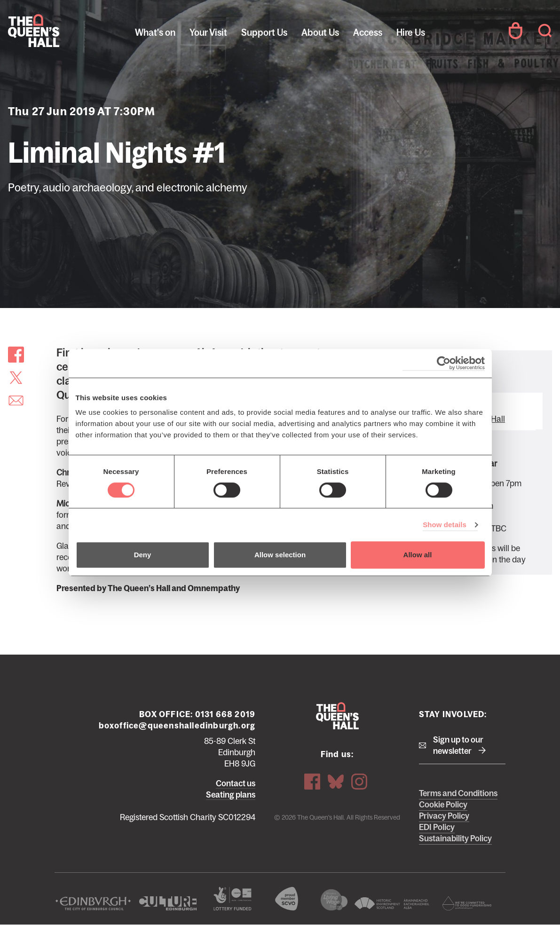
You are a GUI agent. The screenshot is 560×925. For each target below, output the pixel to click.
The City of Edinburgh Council (93, 903)
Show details (445, 525)
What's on (155, 32)
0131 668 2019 (225, 714)
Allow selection (280, 555)
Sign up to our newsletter (458, 745)
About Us (320, 32)
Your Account (515, 31)
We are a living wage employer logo (334, 900)
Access (368, 32)
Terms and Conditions (458, 793)
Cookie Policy (443, 805)
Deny (143, 555)
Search (545, 31)
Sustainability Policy (455, 838)
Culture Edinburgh (168, 903)
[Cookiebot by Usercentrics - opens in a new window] (444, 363)
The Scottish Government (233, 899)
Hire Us (411, 32)
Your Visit (208, 32)
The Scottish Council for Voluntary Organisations (287, 899)
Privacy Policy (444, 816)
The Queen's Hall (71, 31)
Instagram (359, 782)
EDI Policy (437, 827)
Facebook (312, 782)
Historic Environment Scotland (392, 903)
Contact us (236, 783)
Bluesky (336, 782)
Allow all (418, 555)
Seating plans (231, 795)
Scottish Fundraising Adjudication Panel (467, 903)
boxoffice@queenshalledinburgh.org (177, 726)
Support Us (264, 32)
